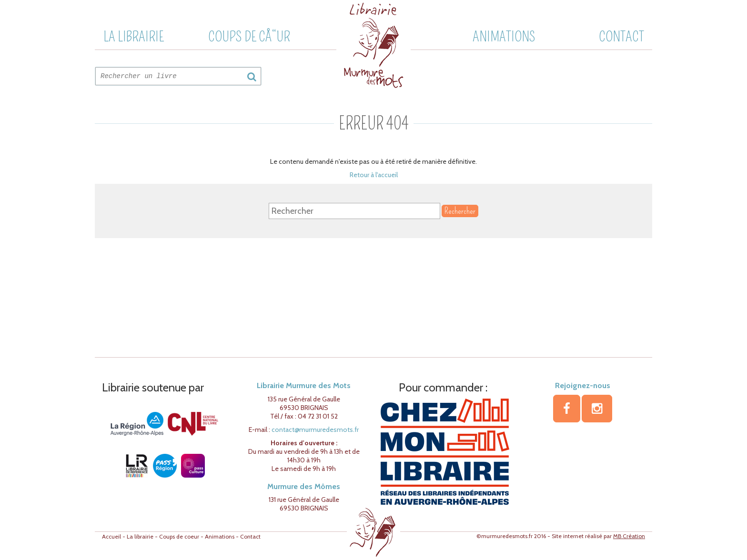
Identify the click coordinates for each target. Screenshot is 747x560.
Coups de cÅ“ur (249, 37)
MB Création (629, 536)
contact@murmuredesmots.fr (315, 430)
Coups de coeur (179, 536)
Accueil (111, 536)
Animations (504, 37)
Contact (621, 37)
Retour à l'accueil (374, 175)
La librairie (134, 37)
